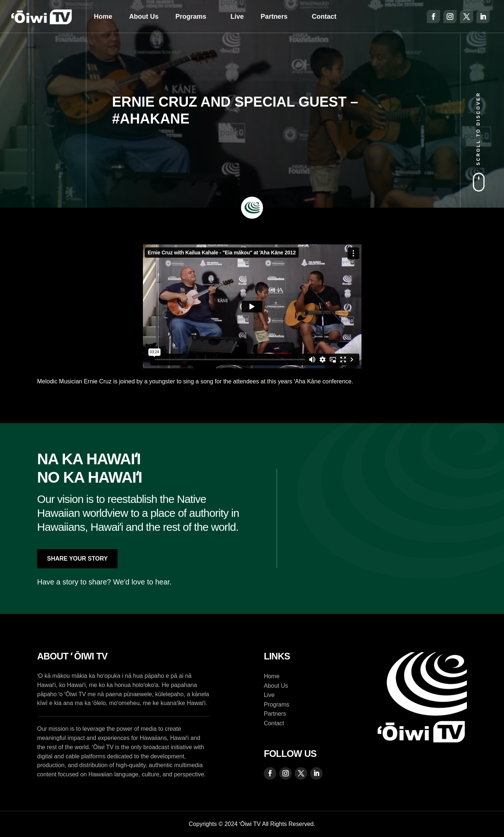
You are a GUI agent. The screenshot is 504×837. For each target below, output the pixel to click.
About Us (144, 17)
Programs (191, 17)
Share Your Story (77, 559)
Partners (274, 17)
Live (237, 17)
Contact (324, 17)
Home (103, 17)
